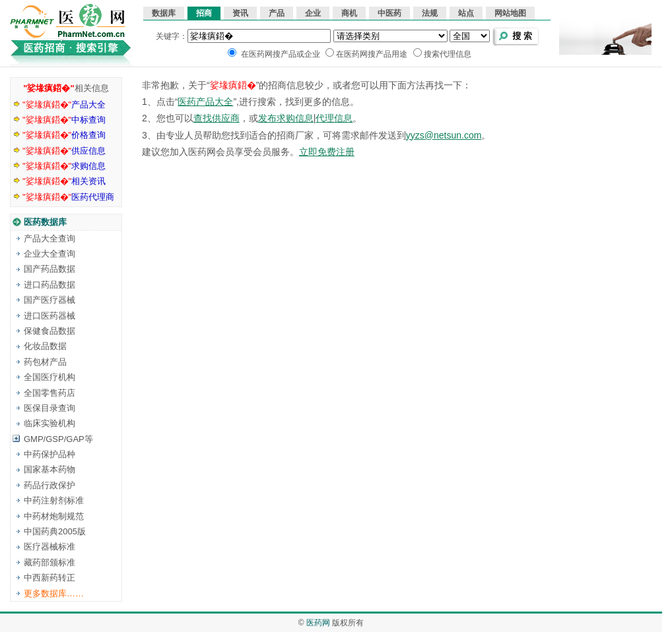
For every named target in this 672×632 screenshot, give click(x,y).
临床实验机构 (50, 423)
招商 (204, 13)
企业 (313, 13)
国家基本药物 (50, 469)
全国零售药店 (50, 393)
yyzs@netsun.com (444, 135)
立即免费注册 (327, 152)
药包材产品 (45, 362)
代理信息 (334, 118)
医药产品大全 (205, 102)
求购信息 (64, 166)
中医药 (389, 13)
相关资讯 (64, 181)
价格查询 (64, 135)
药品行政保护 (50, 485)
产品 (277, 13)
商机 (349, 13)
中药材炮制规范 (54, 516)
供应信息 (64, 151)
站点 (466, 13)
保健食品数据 (50, 331)
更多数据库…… (54, 593)
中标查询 (64, 120)
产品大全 (64, 105)
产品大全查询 (50, 238)
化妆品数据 (45, 346)
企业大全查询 (50, 254)
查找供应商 (217, 118)
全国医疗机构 (50, 377)
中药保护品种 (50, 454)
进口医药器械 (50, 316)
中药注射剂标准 (54, 500)
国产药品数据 (50, 269)
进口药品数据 (50, 285)
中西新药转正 (50, 578)
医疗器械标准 (50, 547)
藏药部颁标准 (50, 562)
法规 (430, 13)
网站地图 (510, 13)
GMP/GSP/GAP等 (58, 439)
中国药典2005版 (55, 531)
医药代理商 (68, 197)
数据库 (164, 13)
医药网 (318, 623)
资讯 (240, 13)
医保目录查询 (50, 408)
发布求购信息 (286, 118)
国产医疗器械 (50, 300)
